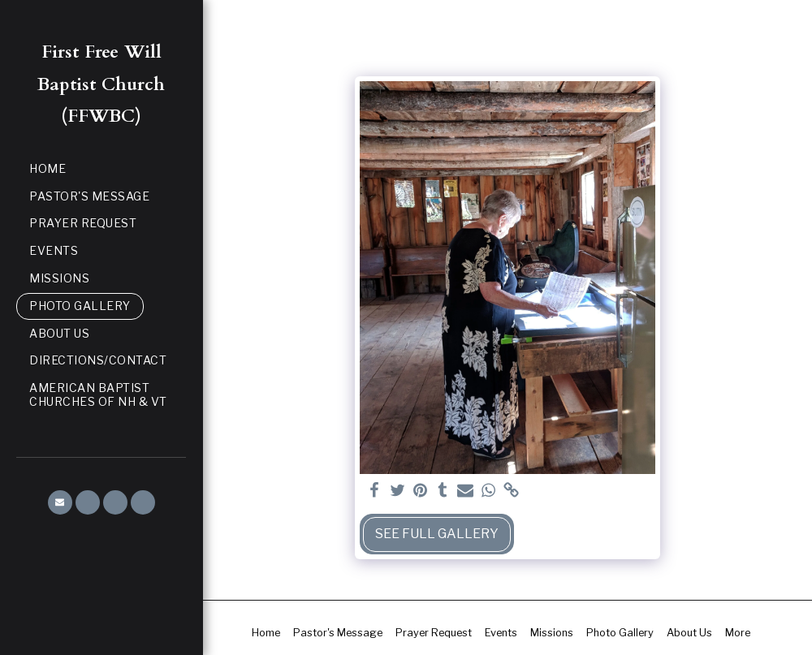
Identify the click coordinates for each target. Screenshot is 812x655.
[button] (60, 502)
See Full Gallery (437, 534)
